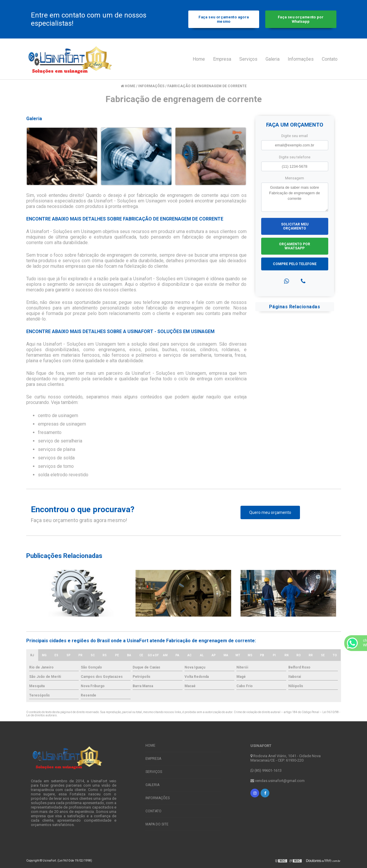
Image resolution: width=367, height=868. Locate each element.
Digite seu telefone (295, 157)
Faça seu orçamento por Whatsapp (301, 19)
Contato (330, 59)
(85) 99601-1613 (266, 770)
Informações (301, 59)
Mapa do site (157, 824)
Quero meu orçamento (270, 512)
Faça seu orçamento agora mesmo (224, 19)
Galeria (273, 59)
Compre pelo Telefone (295, 264)
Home (199, 59)
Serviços (248, 59)
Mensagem (295, 178)
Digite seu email (295, 136)
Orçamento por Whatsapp (295, 246)
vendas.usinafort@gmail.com (278, 781)
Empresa (222, 59)
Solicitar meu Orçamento (295, 226)
